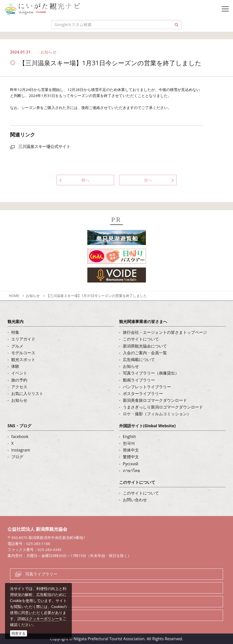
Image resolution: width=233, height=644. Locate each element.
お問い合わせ (135, 500)
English (130, 436)
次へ (148, 180)
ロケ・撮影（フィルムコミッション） (157, 414)
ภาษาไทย (131, 470)
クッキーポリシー (44, 618)
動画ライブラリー (139, 380)
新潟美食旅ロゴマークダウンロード (155, 400)
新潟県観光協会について (145, 346)
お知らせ (33, 296)
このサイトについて (141, 339)
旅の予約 (19, 380)
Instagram (21, 450)
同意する (19, 633)
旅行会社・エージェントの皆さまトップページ (165, 332)
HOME (14, 296)
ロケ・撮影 (35, 601)
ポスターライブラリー (143, 393)
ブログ (17, 457)
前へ (85, 180)
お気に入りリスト (27, 393)
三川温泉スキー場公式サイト (40, 146)
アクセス (19, 387)
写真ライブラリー (41, 574)
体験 (15, 366)
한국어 (129, 443)
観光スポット (23, 359)
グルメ (17, 346)
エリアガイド (23, 339)
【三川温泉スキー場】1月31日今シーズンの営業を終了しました (97, 296)
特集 (15, 332)
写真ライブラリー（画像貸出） (151, 373)
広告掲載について (139, 359)
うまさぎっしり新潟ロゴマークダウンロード (163, 407)
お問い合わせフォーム (45, 615)
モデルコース (23, 353)
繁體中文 (131, 457)
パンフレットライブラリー (147, 387)
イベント (19, 373)
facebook (20, 436)
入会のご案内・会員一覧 (145, 353)
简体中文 (131, 450)
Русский (131, 464)
